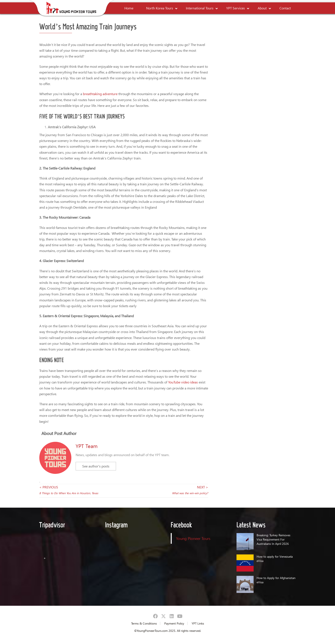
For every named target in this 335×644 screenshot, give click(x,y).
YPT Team (87, 446)
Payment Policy (174, 623)
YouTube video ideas (183, 382)
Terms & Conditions (144, 623)
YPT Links (198, 623)
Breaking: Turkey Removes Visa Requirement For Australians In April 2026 (273, 539)
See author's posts (96, 466)
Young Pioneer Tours (193, 538)
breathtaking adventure (100, 94)
